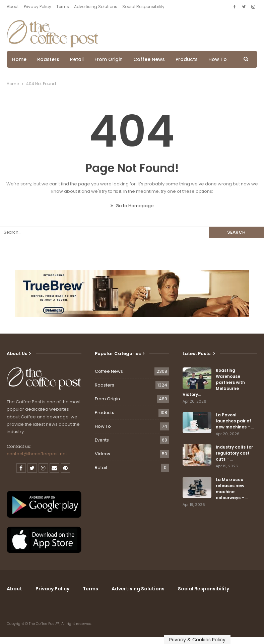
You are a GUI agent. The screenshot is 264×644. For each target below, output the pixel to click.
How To (218, 59)
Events (102, 440)
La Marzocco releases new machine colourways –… (232, 489)
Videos (103, 454)
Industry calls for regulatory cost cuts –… (234, 453)
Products (187, 59)
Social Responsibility (143, 7)
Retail (77, 59)
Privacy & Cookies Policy (197, 640)
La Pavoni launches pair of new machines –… (235, 421)
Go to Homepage (132, 206)
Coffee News (149, 59)
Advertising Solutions (96, 7)
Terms (63, 7)
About (13, 7)
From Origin (109, 59)
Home (19, 59)
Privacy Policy (38, 7)
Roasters (48, 59)
